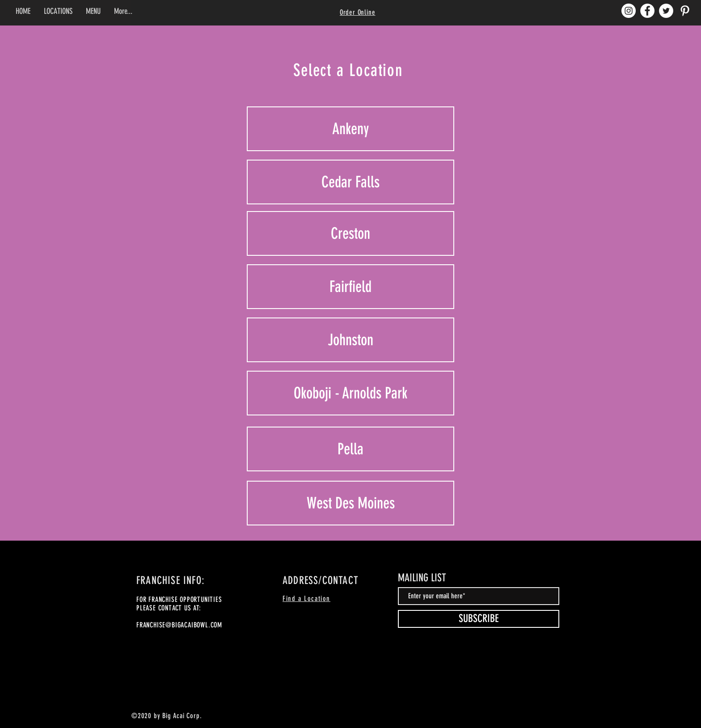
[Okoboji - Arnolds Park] (350, 393)
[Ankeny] (350, 129)
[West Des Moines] (350, 503)
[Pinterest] (685, 11)
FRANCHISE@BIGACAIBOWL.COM (179, 625)
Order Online (358, 12)
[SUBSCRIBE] (479, 619)
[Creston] (350, 233)
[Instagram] (629, 11)
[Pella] (350, 449)
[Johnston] (350, 340)
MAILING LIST (422, 578)
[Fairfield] (350, 287)
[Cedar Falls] (350, 182)
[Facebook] (647, 11)
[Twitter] (666, 11)
